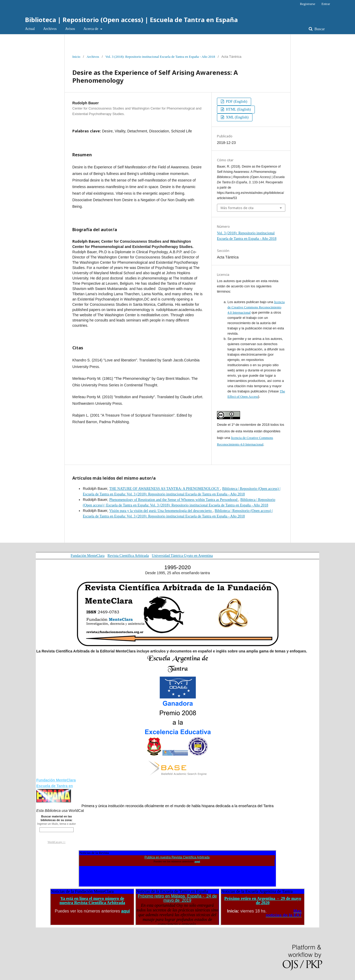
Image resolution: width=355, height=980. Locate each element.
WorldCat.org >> (57, 842)
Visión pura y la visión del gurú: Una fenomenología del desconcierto (161, 511)
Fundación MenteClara (88, 556)
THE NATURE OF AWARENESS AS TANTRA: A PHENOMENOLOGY (165, 489)
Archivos (50, 29)
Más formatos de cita (237, 208)
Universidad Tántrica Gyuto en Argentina (182, 556)
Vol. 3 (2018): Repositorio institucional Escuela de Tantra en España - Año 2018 (160, 57)
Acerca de (91, 29)
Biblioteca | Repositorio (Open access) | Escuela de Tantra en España (131, 20)
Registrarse (307, 4)
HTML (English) (238, 109)
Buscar (319, 29)
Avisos (70, 29)
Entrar (326, 4)
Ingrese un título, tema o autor (57, 824)
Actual (30, 29)
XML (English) (237, 117)
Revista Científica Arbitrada (128, 556)
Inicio (76, 57)
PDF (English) (236, 102)
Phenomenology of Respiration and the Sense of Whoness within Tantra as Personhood (174, 500)
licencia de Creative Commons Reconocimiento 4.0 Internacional (256, 307)
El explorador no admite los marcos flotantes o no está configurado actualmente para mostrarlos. (177, 869)
